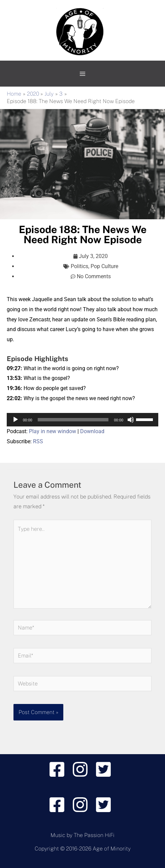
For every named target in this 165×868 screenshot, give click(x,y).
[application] (82, 420)
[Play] (15, 420)
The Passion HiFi (94, 835)
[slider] (73, 420)
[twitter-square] (106, 769)
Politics (79, 266)
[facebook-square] (59, 769)
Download (92, 431)
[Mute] (131, 420)
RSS (38, 441)
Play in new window (53, 431)
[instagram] (83, 769)
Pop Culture (104, 266)
